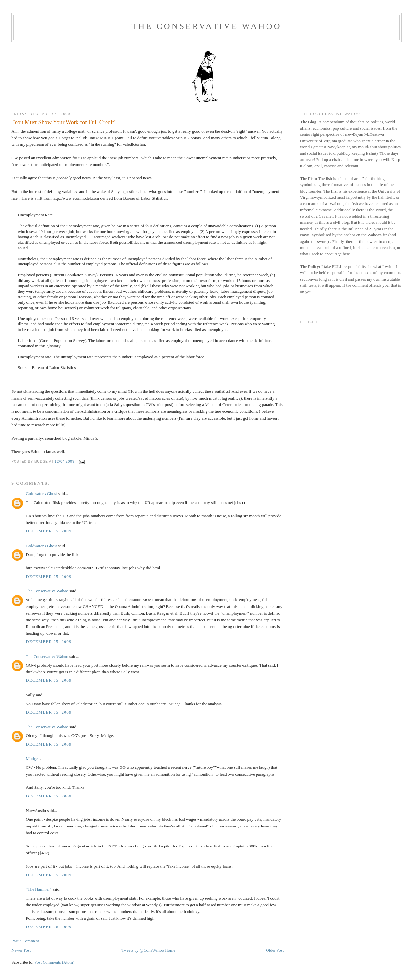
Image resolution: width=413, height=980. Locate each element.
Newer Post (21, 950)
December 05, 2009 (49, 531)
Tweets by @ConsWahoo (143, 950)
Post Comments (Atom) (55, 962)
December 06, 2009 (49, 927)
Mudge (32, 759)
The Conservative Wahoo (206, 26)
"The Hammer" (39, 889)
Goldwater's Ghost (41, 494)
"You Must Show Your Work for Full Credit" (64, 122)
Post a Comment (25, 941)
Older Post (275, 950)
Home (170, 950)
